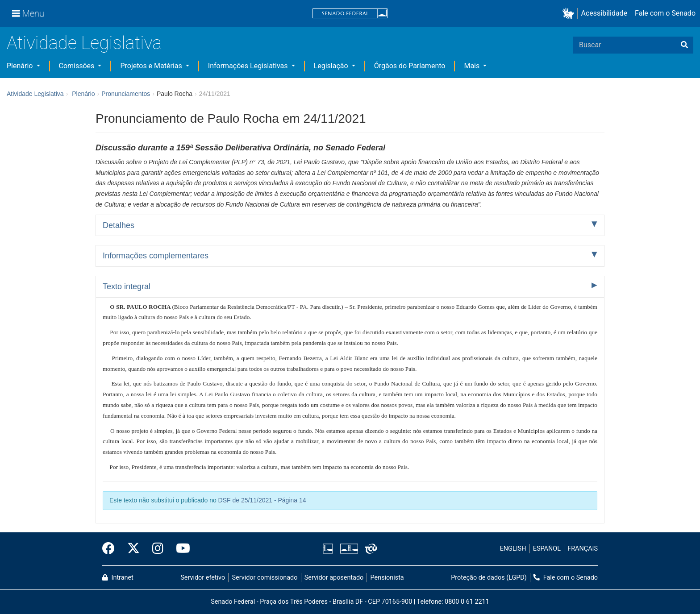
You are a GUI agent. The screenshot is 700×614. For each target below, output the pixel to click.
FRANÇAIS (583, 549)
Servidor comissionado (265, 578)
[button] (570, 14)
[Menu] (28, 13)
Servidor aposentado (334, 578)
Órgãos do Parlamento (410, 66)
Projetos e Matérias (152, 66)
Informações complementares (156, 256)
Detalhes (119, 225)
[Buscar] (684, 45)
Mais (473, 66)
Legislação (332, 66)
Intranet (118, 578)
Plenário (21, 66)
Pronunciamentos (126, 94)
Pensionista (387, 578)
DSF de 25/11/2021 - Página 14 (262, 500)
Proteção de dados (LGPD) (489, 578)
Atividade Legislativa (84, 43)
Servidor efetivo (203, 578)
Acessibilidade (604, 13)
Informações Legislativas (249, 66)
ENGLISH (513, 549)
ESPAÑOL (547, 549)
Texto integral (127, 286)
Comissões (78, 66)
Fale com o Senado (665, 13)
